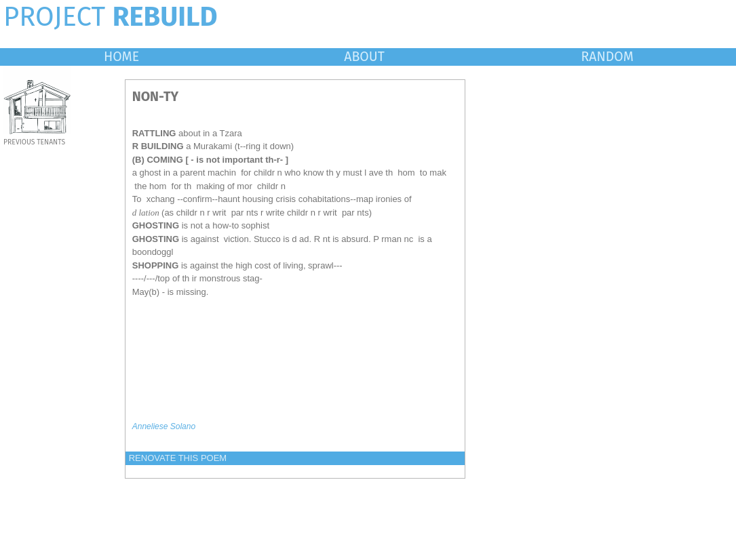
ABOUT (364, 57)
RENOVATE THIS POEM (178, 458)
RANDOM (607, 57)
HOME (121, 57)
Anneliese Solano (164, 426)
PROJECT (111, 17)
